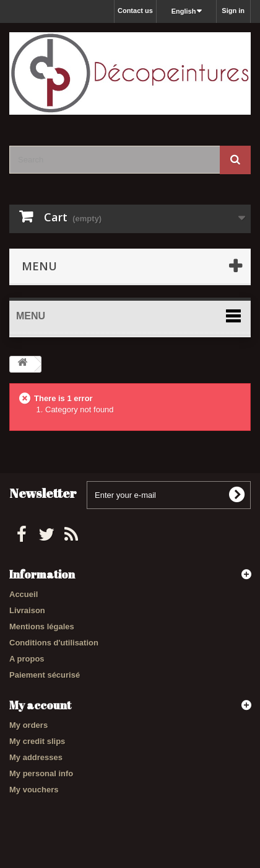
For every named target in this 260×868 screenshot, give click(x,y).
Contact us (135, 11)
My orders (28, 725)
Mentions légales (42, 627)
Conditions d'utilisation (54, 643)
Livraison (27, 610)
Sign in (233, 11)
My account (40, 705)
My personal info (41, 773)
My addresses (36, 757)
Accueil (24, 594)
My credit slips (37, 741)
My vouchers (34, 790)
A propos (27, 659)
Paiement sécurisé (45, 675)
